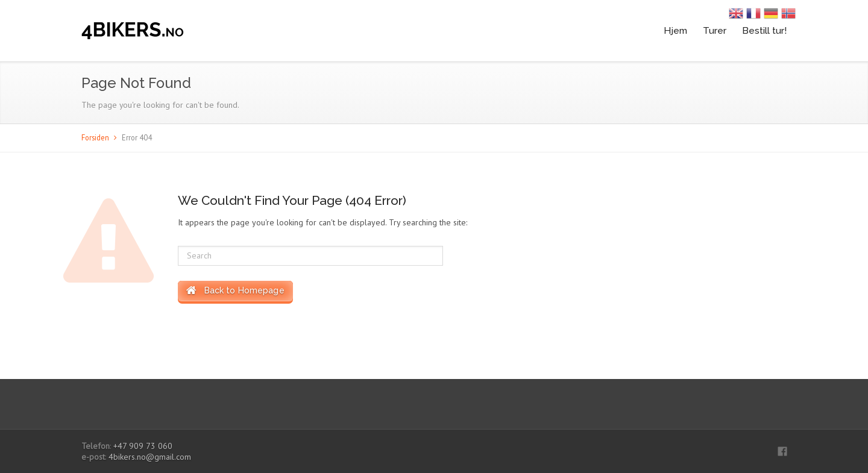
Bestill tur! (764, 30)
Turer (715, 30)
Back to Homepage (235, 290)
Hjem (675, 30)
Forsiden (95, 137)
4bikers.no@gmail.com (150, 457)
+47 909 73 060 (143, 446)
